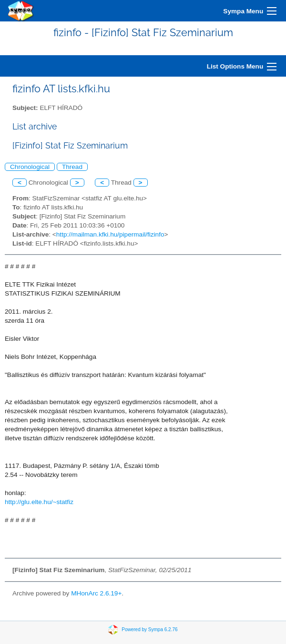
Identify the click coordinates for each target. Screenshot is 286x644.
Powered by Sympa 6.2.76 (149, 629)
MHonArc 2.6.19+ (96, 593)
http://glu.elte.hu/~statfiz (39, 502)
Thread (72, 167)
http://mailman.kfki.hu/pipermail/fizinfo (110, 234)
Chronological (30, 167)
